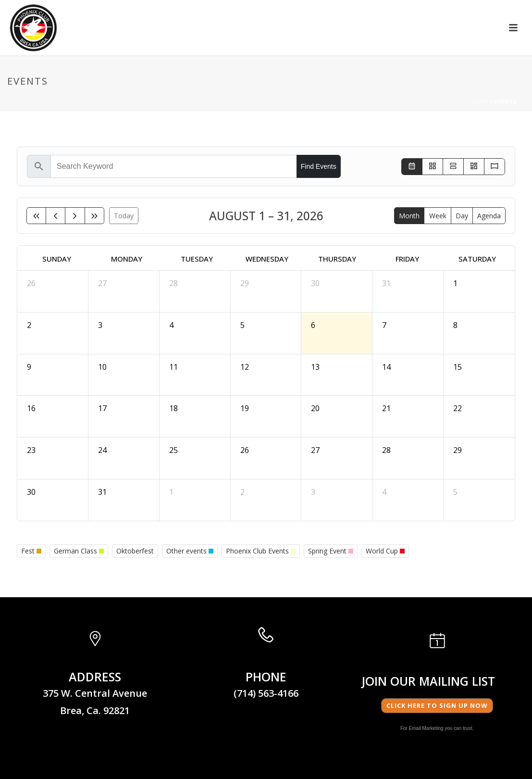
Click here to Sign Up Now (437, 705)
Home (480, 101)
